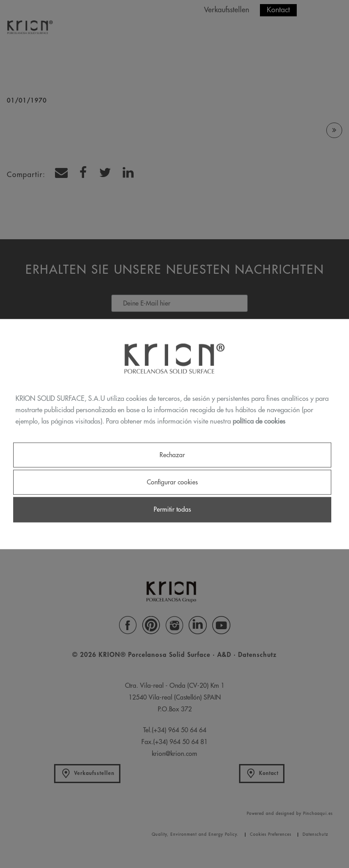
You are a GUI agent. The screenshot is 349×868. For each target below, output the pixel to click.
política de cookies (259, 421)
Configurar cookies (172, 482)
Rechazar (172, 455)
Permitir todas (172, 509)
